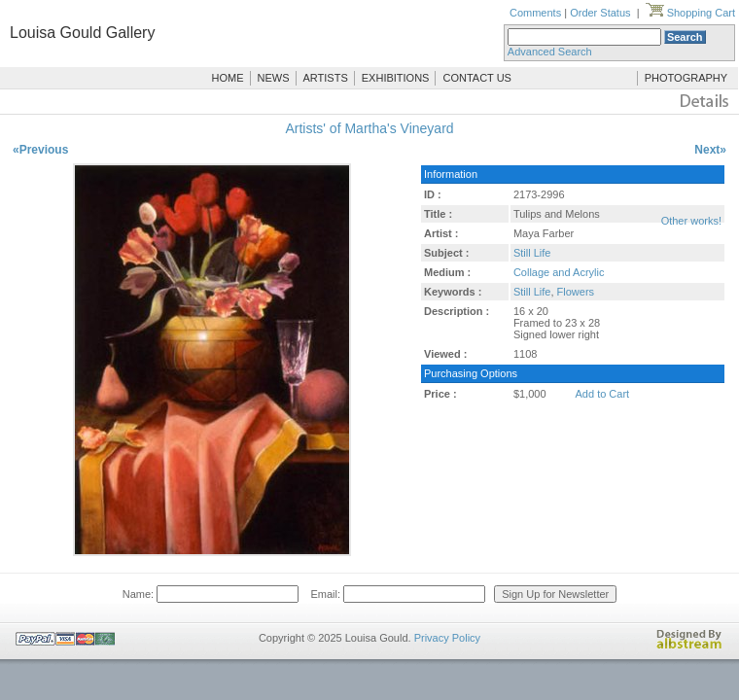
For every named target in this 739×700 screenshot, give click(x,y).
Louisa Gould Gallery (82, 33)
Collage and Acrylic (559, 272)
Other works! (691, 221)
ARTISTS (326, 78)
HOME (228, 78)
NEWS (274, 78)
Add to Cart (603, 394)
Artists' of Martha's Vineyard (369, 128)
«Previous (40, 150)
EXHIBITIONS (396, 78)
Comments (535, 13)
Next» (710, 150)
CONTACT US (477, 78)
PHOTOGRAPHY (686, 78)
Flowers (576, 292)
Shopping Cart (690, 13)
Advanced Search (550, 52)
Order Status (600, 13)
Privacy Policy (447, 638)
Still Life (532, 253)
